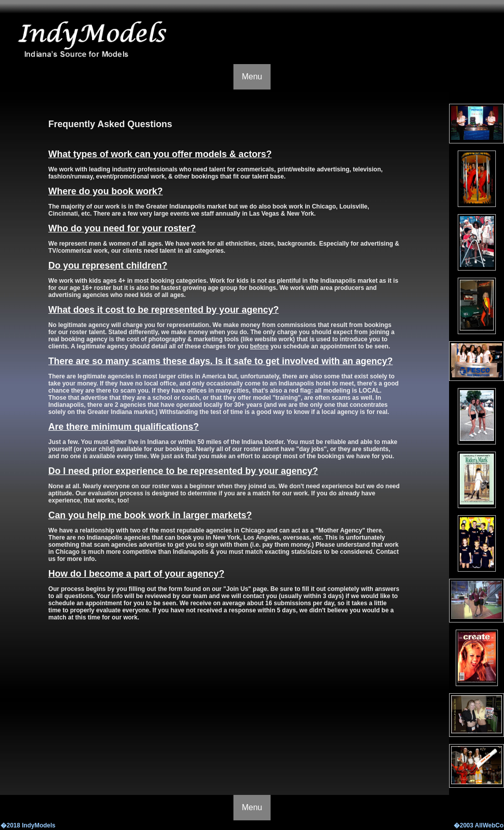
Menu (252, 77)
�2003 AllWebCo (479, 825)
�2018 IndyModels (28, 825)
